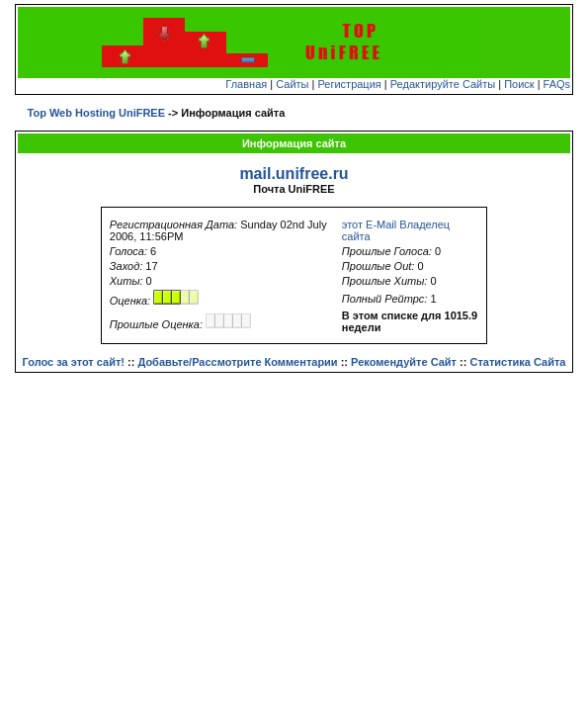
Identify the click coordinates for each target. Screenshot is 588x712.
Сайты (292, 84)
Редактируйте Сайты (443, 84)
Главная (246, 84)
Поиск (519, 84)
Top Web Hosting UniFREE (97, 113)
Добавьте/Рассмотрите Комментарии (237, 362)
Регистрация (349, 84)
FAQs (557, 84)
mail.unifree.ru (294, 174)
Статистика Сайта (517, 362)
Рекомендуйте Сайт (404, 362)
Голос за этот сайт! (74, 362)
